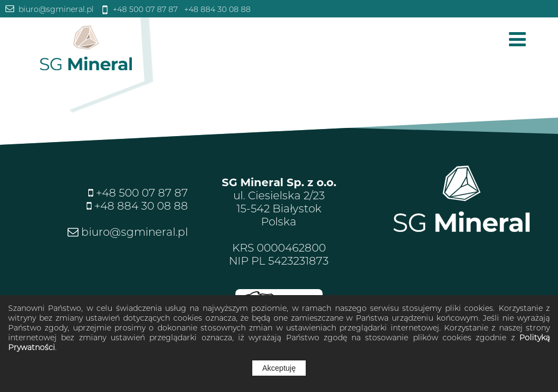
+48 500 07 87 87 (144, 9)
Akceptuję (279, 368)
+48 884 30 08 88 (216, 9)
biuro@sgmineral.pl (55, 9)
